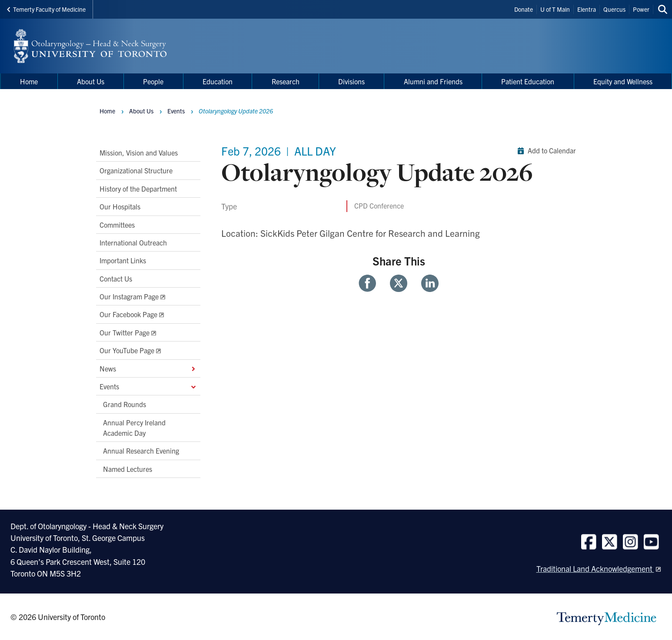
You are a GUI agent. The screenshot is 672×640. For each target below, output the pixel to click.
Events (148, 386)
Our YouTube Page (127, 350)
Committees (117, 224)
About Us (141, 111)
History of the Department (138, 188)
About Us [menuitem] (91, 81)
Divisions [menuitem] (351, 81)
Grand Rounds (125, 404)
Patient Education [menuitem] (528, 81)
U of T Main (555, 9)
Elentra (587, 9)
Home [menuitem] (29, 81)
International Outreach (133, 242)
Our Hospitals (120, 206)
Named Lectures (128, 468)
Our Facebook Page (128, 314)
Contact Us (116, 278)
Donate (524, 9)
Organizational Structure (136, 170)
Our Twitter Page (125, 332)
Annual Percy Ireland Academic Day (134, 427)
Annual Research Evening (141, 451)
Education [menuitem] (218, 81)
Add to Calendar (545, 151)
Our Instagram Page (129, 296)
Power (641, 9)
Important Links (123, 260)
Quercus (614, 9)
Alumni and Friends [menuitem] (433, 81)
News (148, 368)
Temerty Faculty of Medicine (46, 9)
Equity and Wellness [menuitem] (623, 81)
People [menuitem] (153, 81)
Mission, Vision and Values (139, 153)
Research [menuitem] (286, 81)
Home (107, 111)
